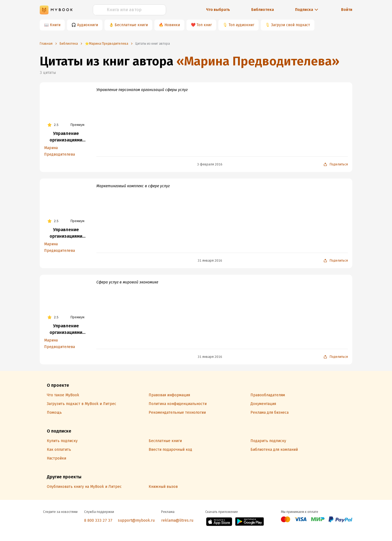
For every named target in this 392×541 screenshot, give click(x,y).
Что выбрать (218, 10)
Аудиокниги (88, 25)
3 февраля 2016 (210, 164)
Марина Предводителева (59, 151)
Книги (55, 25)
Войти (347, 10)
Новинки (172, 25)
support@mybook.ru (136, 520)
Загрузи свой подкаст (291, 25)
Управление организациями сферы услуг (66, 137)
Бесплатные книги (131, 25)
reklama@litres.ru (177, 520)
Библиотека (263, 10)
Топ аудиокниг (241, 25)
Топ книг (204, 25)
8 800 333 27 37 (98, 520)
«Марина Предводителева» (258, 61)
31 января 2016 (210, 261)
